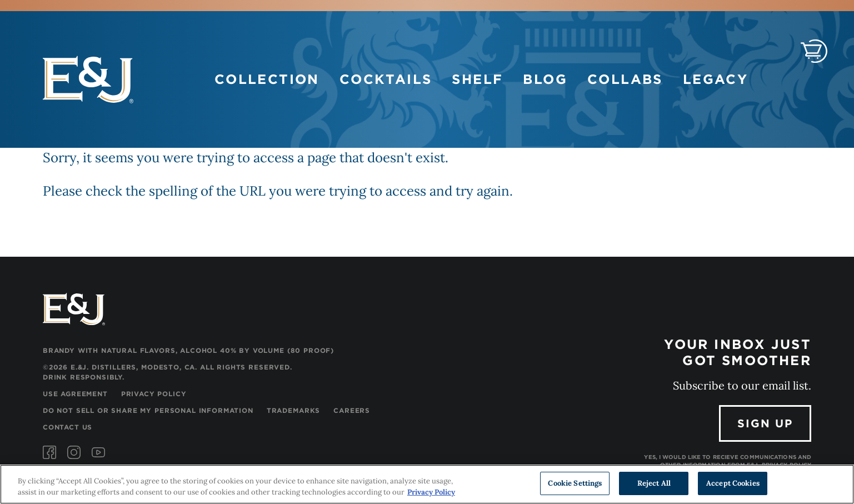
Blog (545, 79)
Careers (352, 410)
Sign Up (765, 423)
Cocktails (386, 79)
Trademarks (293, 410)
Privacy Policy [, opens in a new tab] (431, 492)
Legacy (715, 79)
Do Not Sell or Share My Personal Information (148, 410)
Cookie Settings (575, 484)
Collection (267, 79)
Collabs (625, 79)
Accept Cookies (733, 484)
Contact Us (68, 427)
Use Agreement (75, 394)
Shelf (477, 79)
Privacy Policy (154, 394)
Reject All (654, 484)
